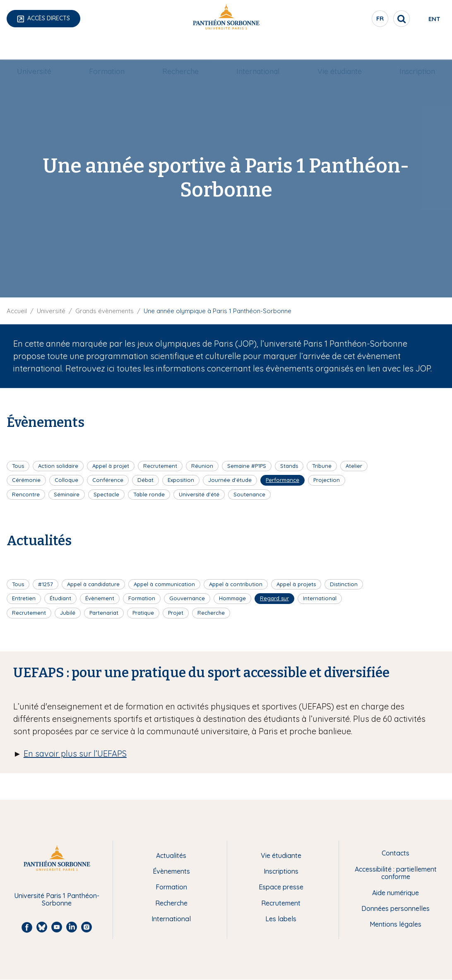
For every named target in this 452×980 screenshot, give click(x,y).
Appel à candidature (93, 584)
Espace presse (281, 887)
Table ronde (149, 494)
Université (44, 48)
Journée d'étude (230, 480)
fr (351, 20)
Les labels (281, 919)
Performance (282, 480)
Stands (289, 466)
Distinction (344, 584)
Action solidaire (58, 466)
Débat (145, 480)
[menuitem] (44, 48)
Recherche (183, 48)
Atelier (354, 466)
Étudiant (60, 598)
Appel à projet (111, 466)
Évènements (171, 871)
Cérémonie (26, 480)
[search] (372, 19)
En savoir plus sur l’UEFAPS (75, 754)
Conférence (108, 480)
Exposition (181, 480)
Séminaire (67, 494)
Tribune (322, 466)
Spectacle (106, 494)
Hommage (232, 598)
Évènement (100, 598)
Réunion (202, 466)
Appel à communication (164, 584)
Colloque (66, 480)
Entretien (24, 598)
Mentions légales (395, 924)
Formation (113, 48)
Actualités (171, 855)
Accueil (17, 311)
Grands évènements (105, 311)
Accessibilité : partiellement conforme (396, 873)
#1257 (46, 584)
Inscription (407, 48)
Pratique (143, 613)
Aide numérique (395, 893)
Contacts (395, 853)
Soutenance (249, 494)
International (256, 48)
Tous (18, 466)
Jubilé (68, 613)
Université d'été (199, 494)
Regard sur (274, 598)
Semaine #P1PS (247, 466)
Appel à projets (296, 584)
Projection (327, 480)
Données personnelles (395, 908)
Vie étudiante (334, 48)
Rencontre (26, 494)
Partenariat (104, 613)
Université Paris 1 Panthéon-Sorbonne (57, 900)
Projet (176, 613)
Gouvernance (187, 598)
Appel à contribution (236, 584)
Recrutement (160, 466)
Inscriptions (281, 871)
